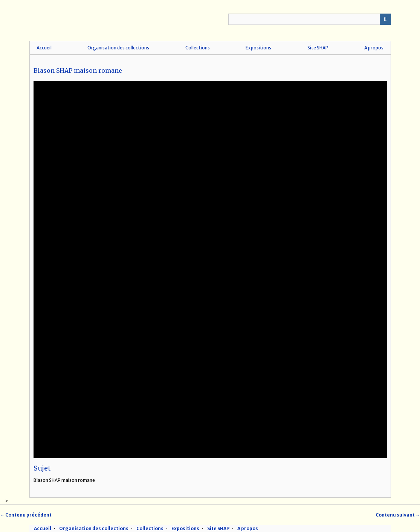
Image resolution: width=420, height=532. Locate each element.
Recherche (385, 19)
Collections (198, 48)
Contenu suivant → (398, 515)
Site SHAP (318, 48)
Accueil (44, 48)
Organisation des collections (118, 48)
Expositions (258, 48)
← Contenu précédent (26, 515)
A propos (374, 48)
